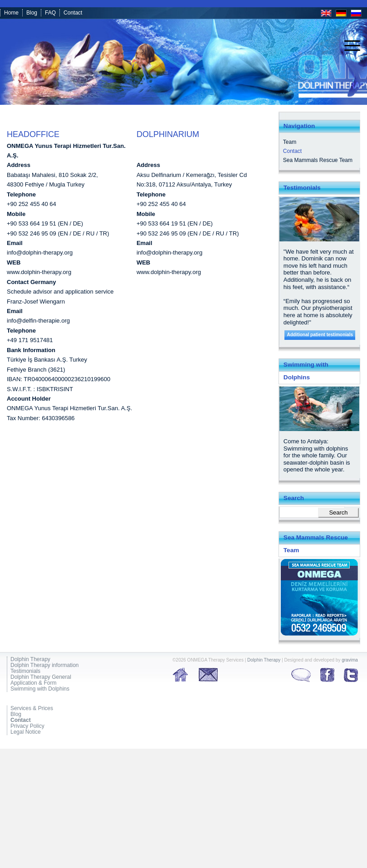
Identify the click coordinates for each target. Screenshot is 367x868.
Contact (73, 13)
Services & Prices (32, 709)
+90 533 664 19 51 (32, 223)
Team (290, 142)
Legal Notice (26, 732)
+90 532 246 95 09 (32, 233)
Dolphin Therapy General (41, 677)
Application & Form (33, 683)
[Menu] (348, 46)
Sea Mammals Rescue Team (318, 160)
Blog (32, 13)
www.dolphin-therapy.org (39, 272)
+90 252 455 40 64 (32, 204)
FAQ (50, 13)
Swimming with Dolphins (40, 689)
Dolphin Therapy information (45, 665)
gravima (350, 660)
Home (11, 13)
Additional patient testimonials (320, 335)
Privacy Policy (27, 726)
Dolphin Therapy (30, 660)
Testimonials (25, 671)
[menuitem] (348, 46)
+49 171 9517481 (30, 340)
